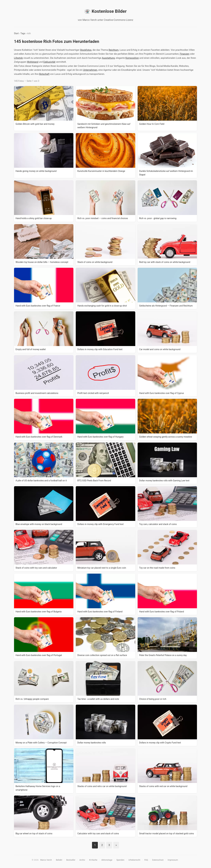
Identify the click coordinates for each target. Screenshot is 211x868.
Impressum (173, 860)
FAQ (146, 860)
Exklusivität (49, 62)
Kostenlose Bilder (105, 11)
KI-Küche (93, 860)
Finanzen (184, 54)
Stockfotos (86, 50)
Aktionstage (107, 860)
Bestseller (71, 860)
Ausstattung (108, 58)
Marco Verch (46, 860)
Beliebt (59, 860)
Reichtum (114, 50)
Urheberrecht (134, 860)
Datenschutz (158, 860)
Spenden (120, 860)
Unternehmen (90, 70)
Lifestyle (18, 58)
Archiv (82, 860)
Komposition (132, 58)
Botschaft (44, 74)
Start (16, 33)
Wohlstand (33, 62)
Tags (23, 33)
